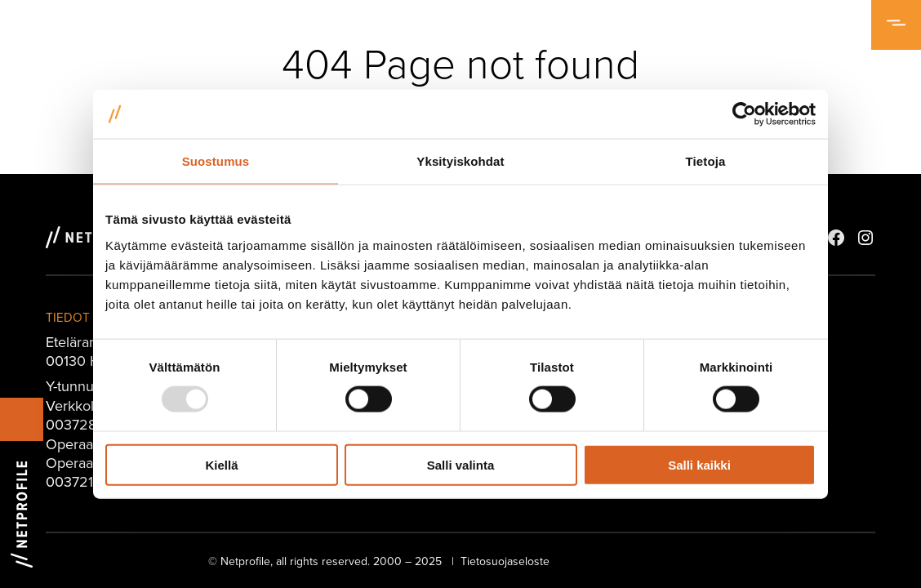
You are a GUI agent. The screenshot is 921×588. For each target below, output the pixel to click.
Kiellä (221, 464)
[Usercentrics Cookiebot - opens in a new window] (744, 114)
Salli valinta (461, 464)
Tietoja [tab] (706, 161)
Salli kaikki (699, 464)
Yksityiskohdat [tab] (460, 161)
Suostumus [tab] (216, 161)
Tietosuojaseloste (505, 561)
